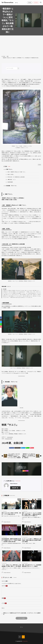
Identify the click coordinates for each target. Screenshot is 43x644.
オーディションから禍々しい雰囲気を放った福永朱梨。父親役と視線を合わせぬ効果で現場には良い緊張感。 (32, 540)
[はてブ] (1, 322)
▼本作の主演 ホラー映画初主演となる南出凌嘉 (15, 177)
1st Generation (7, 3)
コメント (5, 586)
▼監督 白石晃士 (10, 174)
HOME (4, 56)
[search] (18, 68)
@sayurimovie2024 (9, 439)
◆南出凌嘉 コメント (11, 180)
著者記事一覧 (15, 488)
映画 (8, 56)
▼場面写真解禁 (9, 182)
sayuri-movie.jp (10, 437)
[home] (20, 637)
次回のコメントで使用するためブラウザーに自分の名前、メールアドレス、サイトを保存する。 (22, 614)
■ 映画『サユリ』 (8, 169)
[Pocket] (1, 327)
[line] (1, 324)
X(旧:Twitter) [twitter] (18, 448)
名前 (4, 598)
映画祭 (19, 525)
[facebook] (1, 317)
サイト (3, 608)
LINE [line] (28, 448)
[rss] (23, 637)
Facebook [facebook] (12, 448)
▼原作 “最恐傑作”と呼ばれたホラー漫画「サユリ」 (16, 172)
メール (4, 603)
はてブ (24, 448)
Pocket (32, 448)
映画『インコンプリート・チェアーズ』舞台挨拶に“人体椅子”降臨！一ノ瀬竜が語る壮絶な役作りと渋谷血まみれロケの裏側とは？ (32, 514)
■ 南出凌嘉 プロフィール (10, 186)
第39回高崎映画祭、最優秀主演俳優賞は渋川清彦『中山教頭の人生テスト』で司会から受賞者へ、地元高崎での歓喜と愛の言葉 (11, 540)
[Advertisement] (22, 46)
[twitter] (1, 320)
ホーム (16, 3)
